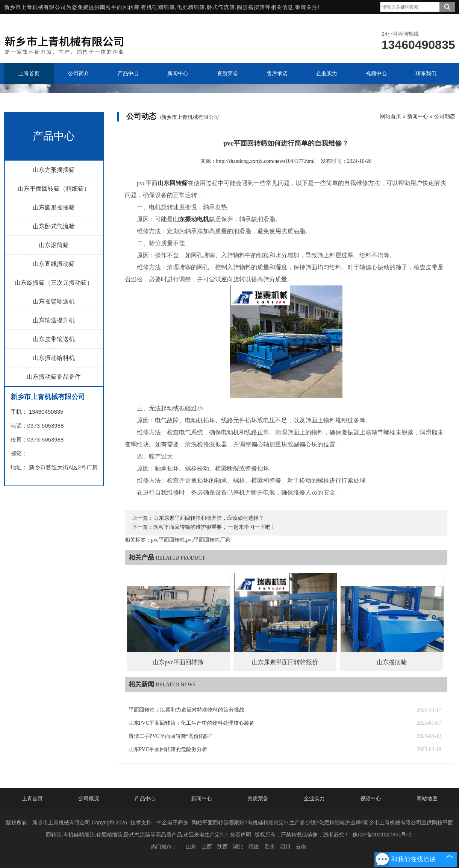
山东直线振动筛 (54, 264)
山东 (191, 847)
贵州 (270, 847)
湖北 (238, 847)
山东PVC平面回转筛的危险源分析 (168, 749)
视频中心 (371, 798)
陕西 (223, 847)
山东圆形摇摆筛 (54, 207)
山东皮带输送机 (54, 339)
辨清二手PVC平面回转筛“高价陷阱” (170, 736)
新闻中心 (418, 116)
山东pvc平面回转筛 (178, 662)
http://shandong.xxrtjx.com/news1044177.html (266, 161)
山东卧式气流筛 (54, 226)
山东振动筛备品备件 (54, 377)
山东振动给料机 (54, 358)
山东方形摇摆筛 (54, 170)
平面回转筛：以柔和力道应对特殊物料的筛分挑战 (186, 710)
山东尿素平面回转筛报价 (285, 662)
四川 (285, 847)
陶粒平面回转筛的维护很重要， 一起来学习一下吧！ (215, 527)
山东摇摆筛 (392, 662)
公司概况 (89, 798)
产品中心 (145, 798)
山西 (207, 847)
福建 (254, 847)
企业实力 (314, 798)
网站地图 (427, 798)
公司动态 (445, 116)
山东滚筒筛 (54, 245)
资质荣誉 (258, 798)
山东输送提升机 (54, 320)
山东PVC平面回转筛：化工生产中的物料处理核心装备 (192, 723)
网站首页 (391, 116)
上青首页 (32, 798)
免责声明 (241, 835)
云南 (301, 847)
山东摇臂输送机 (54, 301)
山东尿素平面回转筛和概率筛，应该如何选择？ (209, 518)
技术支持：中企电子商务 (159, 822)
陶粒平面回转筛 (120, 7)
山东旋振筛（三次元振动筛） (54, 283)
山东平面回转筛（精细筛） (54, 189)
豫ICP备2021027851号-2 (382, 835)
